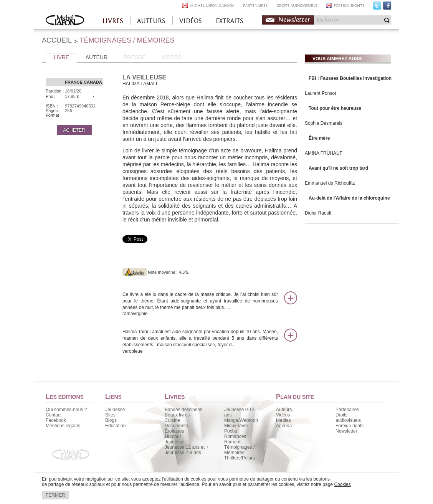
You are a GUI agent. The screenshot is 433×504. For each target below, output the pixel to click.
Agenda (284, 426)
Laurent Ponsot (320, 93)
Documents (176, 426)
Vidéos (283, 415)
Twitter (377, 7)
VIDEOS (172, 57)
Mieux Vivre (236, 426)
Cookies (342, 484)
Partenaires (347, 410)
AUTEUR (96, 57)
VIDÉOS (191, 21)
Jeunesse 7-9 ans (183, 453)
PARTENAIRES (255, 6)
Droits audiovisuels (348, 418)
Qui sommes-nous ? (66, 410)
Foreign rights (350, 426)
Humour (173, 436)
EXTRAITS (230, 21)
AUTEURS (151, 21)
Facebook (387, 7)
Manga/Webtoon (241, 420)
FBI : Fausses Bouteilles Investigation (350, 78)
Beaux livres (177, 415)
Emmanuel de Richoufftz (330, 183)
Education (115, 426)
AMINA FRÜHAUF (324, 153)
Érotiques (174, 431)
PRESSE (135, 57)
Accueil (65, 21)
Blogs (111, 420)
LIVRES (113, 21)
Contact (54, 415)
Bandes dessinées (183, 410)
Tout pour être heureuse (335, 108)
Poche (231, 431)
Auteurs (284, 410)
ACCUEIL (57, 40)
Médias (283, 420)
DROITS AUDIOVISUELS (297, 6)
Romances (235, 436)
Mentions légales (63, 426)
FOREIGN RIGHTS (349, 6)
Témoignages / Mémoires (239, 450)
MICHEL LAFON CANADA (212, 6)
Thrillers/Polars (240, 458)
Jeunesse (115, 410)
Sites (110, 415)
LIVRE (61, 57)
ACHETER (74, 130)
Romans (233, 442)
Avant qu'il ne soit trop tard (338, 168)
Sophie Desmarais (324, 123)
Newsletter (294, 20)
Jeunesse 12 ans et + (187, 447)
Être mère (319, 138)
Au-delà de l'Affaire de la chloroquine (349, 198)
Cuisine (172, 420)
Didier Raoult (318, 213)
